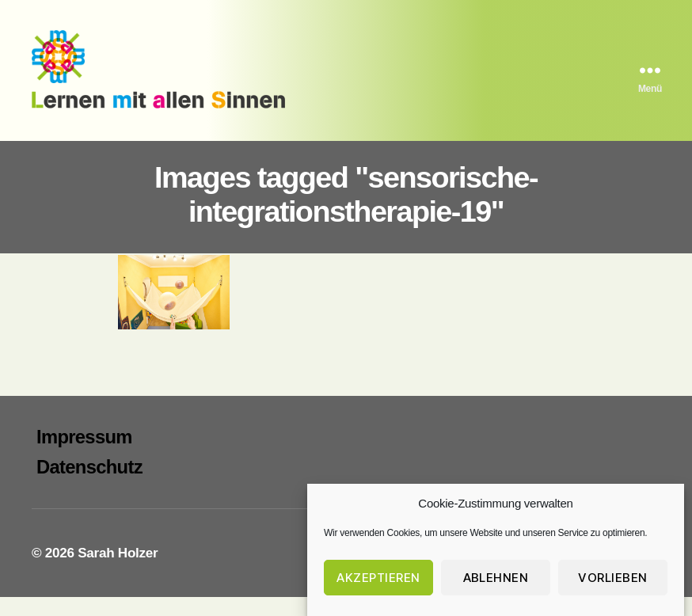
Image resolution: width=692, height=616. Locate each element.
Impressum (84, 455)
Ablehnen (496, 578)
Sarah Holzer (118, 571)
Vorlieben (613, 578)
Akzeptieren (378, 578)
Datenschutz (89, 485)
